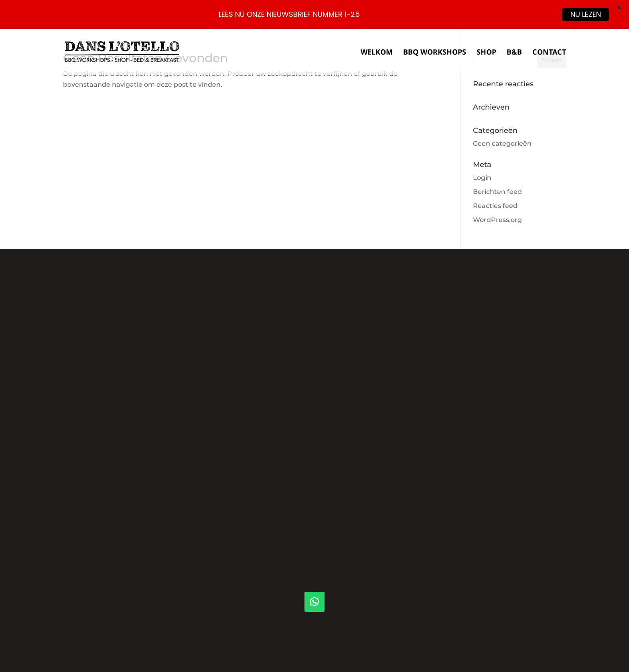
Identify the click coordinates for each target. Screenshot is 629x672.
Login (482, 178)
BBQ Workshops (435, 53)
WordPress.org (497, 220)
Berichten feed (497, 192)
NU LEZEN (586, 14)
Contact (549, 53)
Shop (486, 53)
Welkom (377, 53)
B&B (514, 53)
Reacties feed (495, 206)
